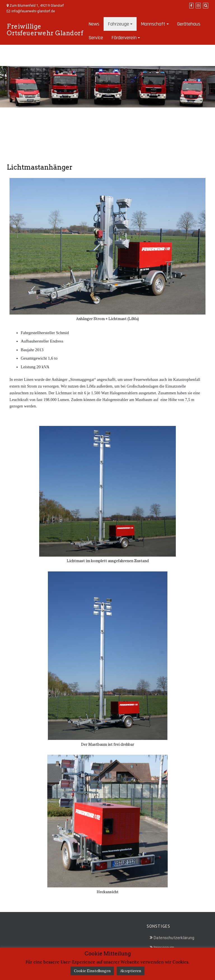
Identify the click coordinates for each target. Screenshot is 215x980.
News (94, 24)
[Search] (206, 6)
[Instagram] (198, 6)
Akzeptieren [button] (131, 971)
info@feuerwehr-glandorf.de (33, 11)
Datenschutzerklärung (174, 938)
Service (96, 38)
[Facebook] (191, 6)
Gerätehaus (189, 24)
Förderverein (124, 38)
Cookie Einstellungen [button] (92, 971)
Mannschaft (153, 24)
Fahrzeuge (118, 24)
